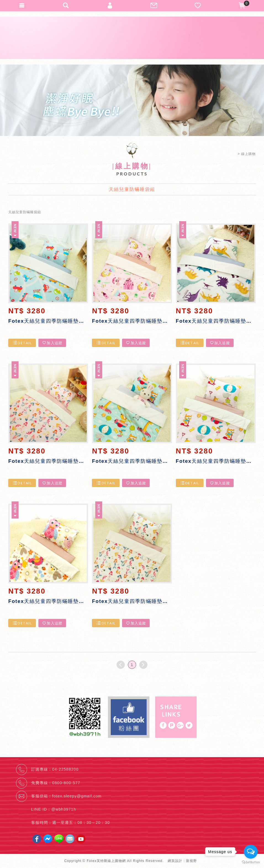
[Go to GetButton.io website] (251, 862)
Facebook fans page (129, 717)
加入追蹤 (52, 343)
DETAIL (22, 343)
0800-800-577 (66, 783)
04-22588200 (65, 769)
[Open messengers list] (251, 852)
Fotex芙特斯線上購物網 (132, 38)
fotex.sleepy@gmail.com (77, 796)
